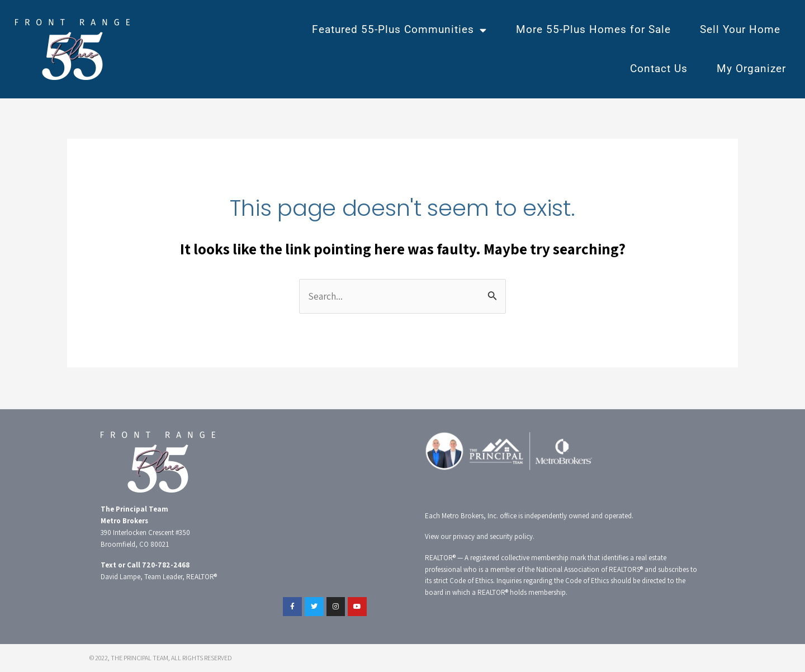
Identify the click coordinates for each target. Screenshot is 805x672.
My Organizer (751, 68)
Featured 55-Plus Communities (399, 30)
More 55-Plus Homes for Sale (593, 29)
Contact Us (659, 68)
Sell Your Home (740, 29)
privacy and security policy (493, 537)
